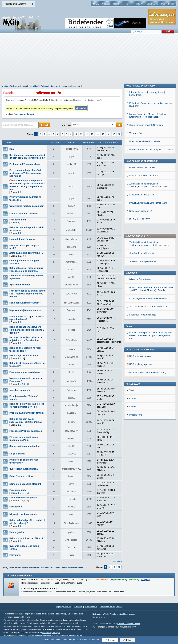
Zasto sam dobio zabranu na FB (26, 253)
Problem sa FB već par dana (25, 164)
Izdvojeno (131, 176)
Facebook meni (18, 220)
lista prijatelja (17, 532)
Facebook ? (16, 507)
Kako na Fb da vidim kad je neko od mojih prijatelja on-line (27, 405)
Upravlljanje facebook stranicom (27, 206)
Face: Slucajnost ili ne (21, 476)
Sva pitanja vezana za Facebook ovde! (149, 209)
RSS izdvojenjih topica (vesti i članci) (148, 275)
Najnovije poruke (64, 607)
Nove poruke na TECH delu (140, 287)
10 (76, 134)
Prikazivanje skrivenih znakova (145, 342)
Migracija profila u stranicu (24, 514)
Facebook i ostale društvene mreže (67, 86)
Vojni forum (114, 614)
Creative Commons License (129, 624)
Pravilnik (140, 4)
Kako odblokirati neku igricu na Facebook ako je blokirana (26, 269)
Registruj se (118, 4)
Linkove (133, 454)
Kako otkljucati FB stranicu (24, 355)
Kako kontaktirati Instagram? (25, 303)
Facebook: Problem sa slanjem (26, 431)
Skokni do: (66, 125)
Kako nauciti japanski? (141, 412)
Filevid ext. (15, 555)
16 (108, 134)
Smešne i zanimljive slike (142, 156)
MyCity (96, 4)
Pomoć (171, 4)
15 (103, 134)
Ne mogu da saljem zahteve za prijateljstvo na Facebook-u (26, 339)
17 (114, 134)
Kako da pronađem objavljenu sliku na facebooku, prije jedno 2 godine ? (27, 330)
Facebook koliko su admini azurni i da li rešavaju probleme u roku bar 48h (27, 294)
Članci (130, 229)
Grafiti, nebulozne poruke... (143, 368)
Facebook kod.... (18, 490)
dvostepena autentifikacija (24, 469)
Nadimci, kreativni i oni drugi (143, 377)
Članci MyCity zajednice (111, 607)
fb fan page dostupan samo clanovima (148, 201)
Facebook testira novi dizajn (25, 372)
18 (119, 134)
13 (92, 134)
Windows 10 (135, 334)
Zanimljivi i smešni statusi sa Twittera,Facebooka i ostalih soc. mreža (149, 147)
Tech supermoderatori (24, 114)
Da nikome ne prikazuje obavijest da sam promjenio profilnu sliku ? (27, 157)
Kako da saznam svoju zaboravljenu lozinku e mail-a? (26, 420)
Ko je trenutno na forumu (20, 575)
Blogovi (130, 4)
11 (81, 134)
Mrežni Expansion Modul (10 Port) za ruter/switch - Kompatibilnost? (148, 316)
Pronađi (45, 125)
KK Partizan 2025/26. (140, 420)
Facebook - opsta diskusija (143, 218)
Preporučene (136, 463)
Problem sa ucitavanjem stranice (27, 413)
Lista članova (152, 4)
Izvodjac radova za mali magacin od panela (151, 350)
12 (87, 134)
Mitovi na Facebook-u (140, 182)
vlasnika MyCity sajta (51, 633)
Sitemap (78, 607)
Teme (8, 143)
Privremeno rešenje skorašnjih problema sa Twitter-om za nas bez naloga (26, 173)
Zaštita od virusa (127, 614)
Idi (119, 125)
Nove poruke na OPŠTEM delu (142, 362)
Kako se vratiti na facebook (24, 214)
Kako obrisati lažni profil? (23, 498)
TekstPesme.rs (99, 617)
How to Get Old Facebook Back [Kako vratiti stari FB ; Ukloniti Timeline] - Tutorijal (151, 192)
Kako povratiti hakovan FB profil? (27, 538)
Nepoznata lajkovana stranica (25, 310)
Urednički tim (91, 607)
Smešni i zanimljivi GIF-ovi (143, 164)
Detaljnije (145, 580)
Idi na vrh (118, 561)
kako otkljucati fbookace (23, 239)
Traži (163, 4)
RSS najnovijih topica (140, 259)
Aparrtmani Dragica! (20, 285)
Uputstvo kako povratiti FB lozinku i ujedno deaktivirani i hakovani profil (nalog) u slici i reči (27, 185)
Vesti (132, 438)
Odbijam (128, 640)
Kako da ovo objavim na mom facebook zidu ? (25, 349)
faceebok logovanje (20, 390)
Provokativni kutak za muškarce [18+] (148, 404)
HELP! (13, 149)
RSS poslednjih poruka (141, 267)
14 (98, 134)
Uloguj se (106, 4)
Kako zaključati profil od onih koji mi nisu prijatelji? (27, 522)
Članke (133, 446)
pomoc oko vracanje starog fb (25, 484)
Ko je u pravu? (17, 454)
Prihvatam (110, 640)
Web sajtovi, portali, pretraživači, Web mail (30, 86)
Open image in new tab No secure (146, 326)
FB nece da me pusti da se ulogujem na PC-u (24, 438)
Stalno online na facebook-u (24, 446)
